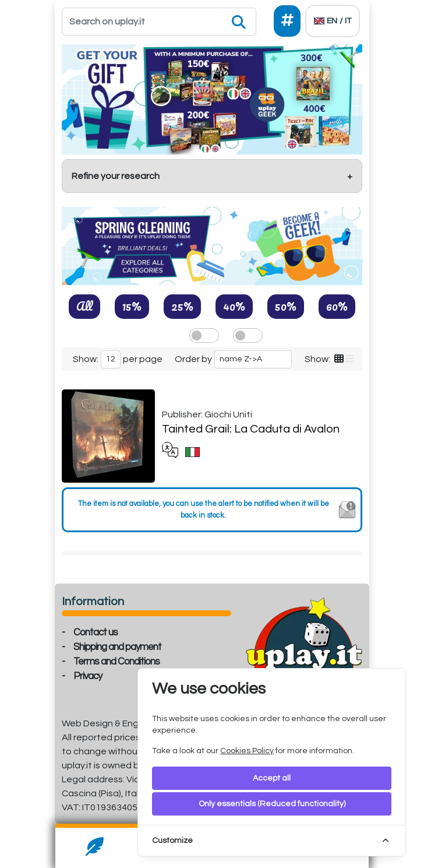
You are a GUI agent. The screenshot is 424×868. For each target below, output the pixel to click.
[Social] (287, 21)
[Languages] (333, 21)
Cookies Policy (247, 751)
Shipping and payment (117, 647)
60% (337, 306)
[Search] (159, 22)
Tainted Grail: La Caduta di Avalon (251, 429)
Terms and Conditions (116, 662)
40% (234, 306)
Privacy (88, 676)
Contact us (96, 632)
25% (182, 306)
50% (286, 306)
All (84, 306)
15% (132, 306)
